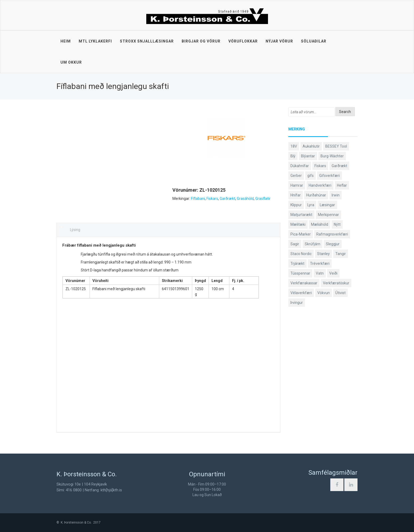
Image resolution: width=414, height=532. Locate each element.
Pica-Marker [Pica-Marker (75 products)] (301, 234)
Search (345, 112)
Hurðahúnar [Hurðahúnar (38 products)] (316, 195)
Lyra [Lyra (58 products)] (311, 205)
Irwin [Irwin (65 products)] (336, 195)
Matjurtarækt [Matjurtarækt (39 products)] (301, 215)
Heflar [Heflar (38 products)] (342, 185)
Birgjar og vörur (201, 41)
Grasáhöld (245, 199)
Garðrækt (227, 199)
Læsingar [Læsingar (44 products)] (327, 205)
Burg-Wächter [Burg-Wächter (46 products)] (332, 156)
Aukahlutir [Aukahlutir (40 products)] (311, 146)
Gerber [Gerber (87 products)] (296, 176)
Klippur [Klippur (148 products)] (296, 205)
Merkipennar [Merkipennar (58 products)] (328, 215)
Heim (66, 41)
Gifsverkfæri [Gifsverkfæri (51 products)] (330, 176)
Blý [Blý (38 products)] (293, 156)
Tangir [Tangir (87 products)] (341, 254)
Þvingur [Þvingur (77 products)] (297, 303)
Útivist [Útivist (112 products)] (340, 293)
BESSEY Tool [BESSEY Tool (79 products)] (336, 146)
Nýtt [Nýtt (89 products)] (337, 224)
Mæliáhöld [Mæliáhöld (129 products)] (320, 224)
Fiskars (212, 199)
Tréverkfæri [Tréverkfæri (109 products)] (320, 263)
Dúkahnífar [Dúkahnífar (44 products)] (300, 166)
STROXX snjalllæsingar (147, 41)
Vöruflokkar (243, 41)
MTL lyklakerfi (95, 41)
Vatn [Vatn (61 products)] (320, 273)
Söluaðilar (314, 41)
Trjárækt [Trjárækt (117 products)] (297, 263)
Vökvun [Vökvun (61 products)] (324, 293)
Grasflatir (263, 199)
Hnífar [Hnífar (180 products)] (296, 195)
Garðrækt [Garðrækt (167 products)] (339, 166)
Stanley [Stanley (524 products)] (323, 254)
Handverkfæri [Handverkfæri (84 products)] (320, 185)
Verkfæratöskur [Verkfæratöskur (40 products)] (336, 283)
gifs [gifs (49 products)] (310, 176)
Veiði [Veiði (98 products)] (333, 273)
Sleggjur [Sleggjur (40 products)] (333, 244)
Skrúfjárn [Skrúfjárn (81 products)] (312, 244)
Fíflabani (198, 199)
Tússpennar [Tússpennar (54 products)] (300, 273)
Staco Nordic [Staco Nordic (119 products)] (301, 254)
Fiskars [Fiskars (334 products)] (320, 166)
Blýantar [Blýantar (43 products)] (308, 156)
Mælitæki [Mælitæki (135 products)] (298, 224)
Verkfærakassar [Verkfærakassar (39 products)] (304, 283)
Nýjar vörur (279, 41)
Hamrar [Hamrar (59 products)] (297, 185)
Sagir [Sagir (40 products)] (295, 244)
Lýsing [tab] (75, 230)
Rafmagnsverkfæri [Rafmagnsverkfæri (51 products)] (332, 234)
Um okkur (71, 62)
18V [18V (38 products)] (294, 146)
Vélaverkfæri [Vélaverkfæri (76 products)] (301, 293)
